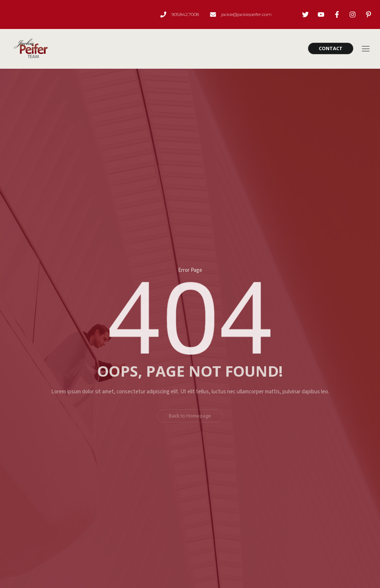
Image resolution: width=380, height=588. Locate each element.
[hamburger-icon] (365, 49)
